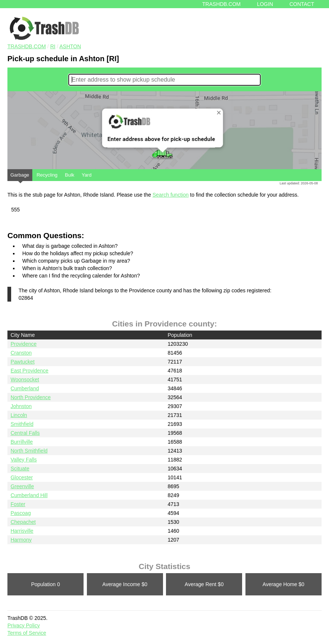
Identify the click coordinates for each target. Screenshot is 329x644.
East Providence (29, 371)
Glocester (22, 477)
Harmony (21, 540)
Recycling (47, 175)
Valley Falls (24, 460)
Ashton (70, 46)
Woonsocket (25, 379)
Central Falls (25, 433)
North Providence (30, 397)
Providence (23, 344)
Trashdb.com (221, 4)
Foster (18, 504)
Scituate (20, 469)
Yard (87, 175)
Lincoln (19, 415)
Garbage (20, 177)
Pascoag (20, 513)
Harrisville (22, 531)
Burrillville (22, 442)
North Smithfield (29, 451)
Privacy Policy (24, 625)
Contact (302, 4)
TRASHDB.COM (27, 46)
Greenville (22, 486)
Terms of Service (27, 633)
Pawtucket (22, 362)
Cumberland (25, 388)
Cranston (21, 353)
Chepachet (23, 522)
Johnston (21, 406)
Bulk (70, 175)
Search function (171, 195)
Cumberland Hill (29, 495)
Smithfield (22, 424)
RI (53, 46)
